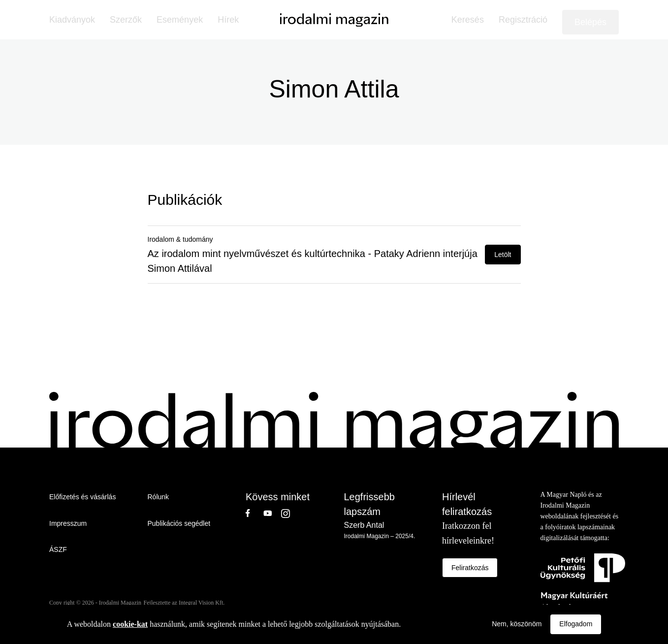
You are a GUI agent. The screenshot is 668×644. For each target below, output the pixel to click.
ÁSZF (58, 549)
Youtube (272, 513)
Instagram (290, 513)
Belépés (590, 22)
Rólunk (159, 497)
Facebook (254, 513)
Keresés (468, 20)
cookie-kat (130, 624)
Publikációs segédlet (179, 523)
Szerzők (126, 20)
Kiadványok (72, 20)
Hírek (228, 20)
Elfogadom (576, 624)
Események (180, 20)
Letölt (503, 255)
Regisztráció (523, 20)
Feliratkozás (470, 568)
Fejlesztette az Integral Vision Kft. (184, 603)
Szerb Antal (364, 525)
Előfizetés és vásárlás (82, 497)
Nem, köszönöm (517, 624)
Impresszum (68, 523)
